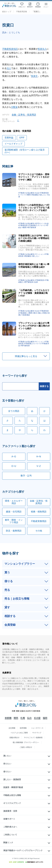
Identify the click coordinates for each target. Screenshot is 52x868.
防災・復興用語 (14, 531)
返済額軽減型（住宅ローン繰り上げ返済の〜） (25, 151)
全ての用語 (14, 411)
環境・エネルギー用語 (14, 502)
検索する (44, 386)
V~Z (39, 466)
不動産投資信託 (10, 49)
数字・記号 (26, 476)
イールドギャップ (13, 144)
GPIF (22, 138)
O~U (14, 466)
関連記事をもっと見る (26, 356)
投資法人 (42, 49)
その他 (39, 531)
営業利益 (9, 138)
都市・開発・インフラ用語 (14, 521)
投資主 (34, 76)
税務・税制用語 (39, 512)
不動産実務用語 (39, 521)
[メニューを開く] (46, 5)
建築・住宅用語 (14, 512)
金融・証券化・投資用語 (24, 115)
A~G (14, 457)
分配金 (14, 107)
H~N (39, 457)
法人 (9, 68)
